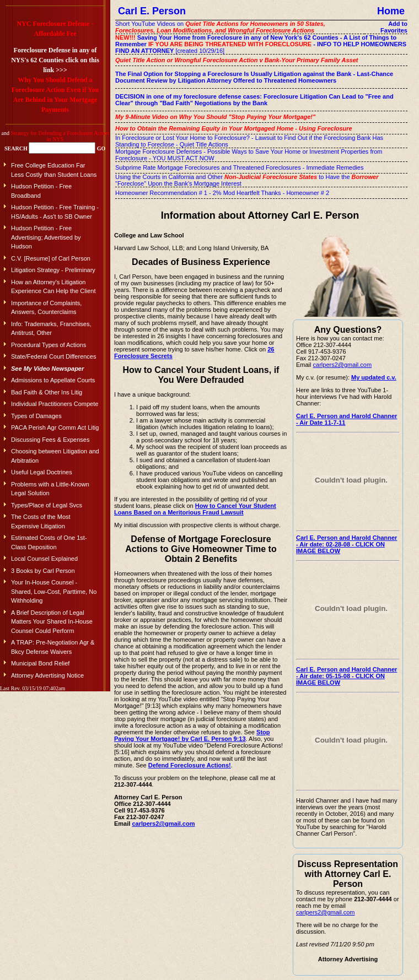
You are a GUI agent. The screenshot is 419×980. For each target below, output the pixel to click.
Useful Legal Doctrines (42, 472)
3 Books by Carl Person (43, 571)
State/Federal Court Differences (53, 356)
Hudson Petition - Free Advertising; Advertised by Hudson (46, 237)
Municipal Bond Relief (40, 663)
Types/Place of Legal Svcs (47, 505)
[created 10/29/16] (261, 44)
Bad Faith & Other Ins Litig (47, 392)
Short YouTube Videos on (220, 27)
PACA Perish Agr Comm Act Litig (55, 427)
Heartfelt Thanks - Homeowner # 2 (283, 193)
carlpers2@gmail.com (163, 824)
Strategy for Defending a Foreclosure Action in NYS (60, 136)
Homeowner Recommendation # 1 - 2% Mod (175, 193)
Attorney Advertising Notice (47, 675)
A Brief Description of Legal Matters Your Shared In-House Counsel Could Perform (52, 622)
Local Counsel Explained (44, 559)
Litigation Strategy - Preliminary (53, 270)
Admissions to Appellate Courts (53, 380)
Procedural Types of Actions (49, 345)
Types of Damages (36, 416)
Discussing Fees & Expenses (50, 440)
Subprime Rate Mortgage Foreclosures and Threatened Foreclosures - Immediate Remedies (239, 167)
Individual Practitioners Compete (55, 404)
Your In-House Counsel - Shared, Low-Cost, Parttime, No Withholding (54, 591)
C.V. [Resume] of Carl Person (51, 258)
